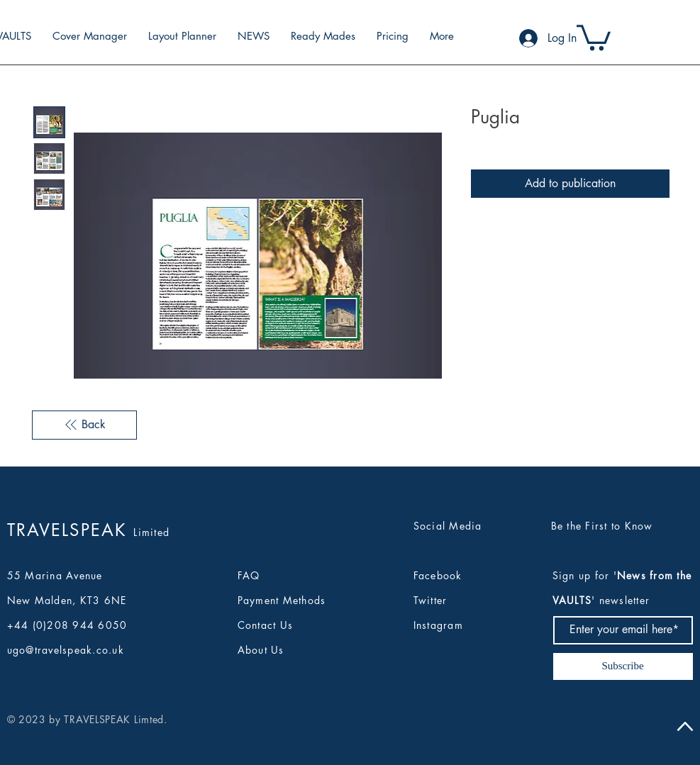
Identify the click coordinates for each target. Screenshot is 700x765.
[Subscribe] (623, 666)
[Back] (84, 425)
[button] (594, 36)
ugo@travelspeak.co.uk (66, 650)
